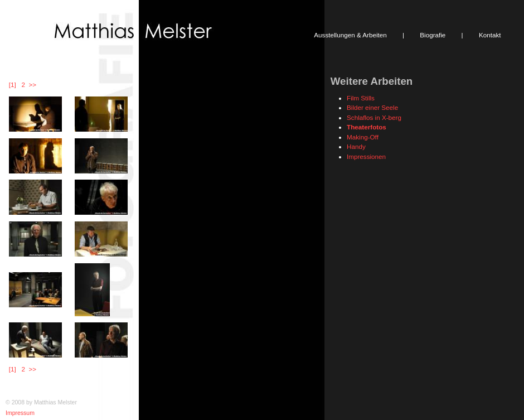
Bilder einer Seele (372, 107)
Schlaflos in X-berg (374, 117)
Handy (356, 146)
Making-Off (363, 137)
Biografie (433, 35)
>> (33, 85)
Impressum (20, 413)
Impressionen (366, 156)
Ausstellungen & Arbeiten (350, 35)
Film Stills (361, 98)
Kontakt (490, 35)
